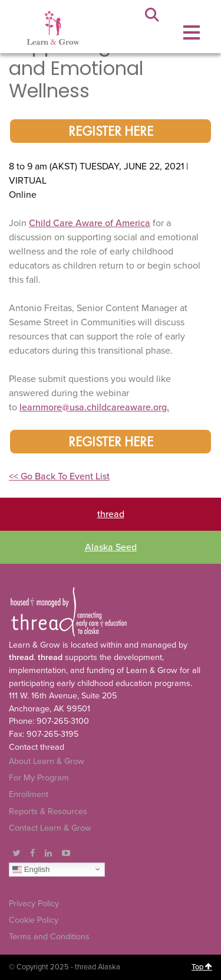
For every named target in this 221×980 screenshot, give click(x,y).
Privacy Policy (34, 904)
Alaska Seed (111, 547)
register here (111, 132)
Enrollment (29, 794)
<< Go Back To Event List (59, 476)
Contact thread (37, 747)
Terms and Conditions (49, 937)
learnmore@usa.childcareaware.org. (94, 407)
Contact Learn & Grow (50, 828)
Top (202, 967)
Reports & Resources (48, 811)
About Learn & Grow (47, 761)
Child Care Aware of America (90, 223)
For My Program (39, 778)
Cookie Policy (34, 920)
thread (111, 514)
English (31, 869)
